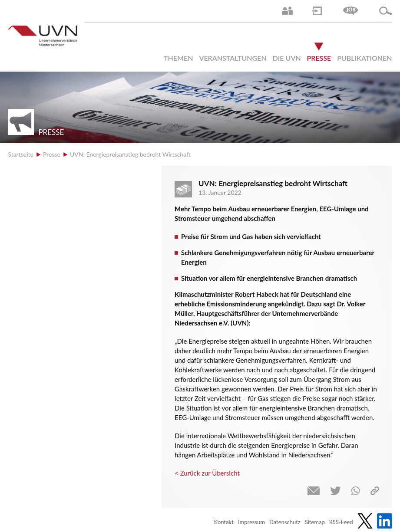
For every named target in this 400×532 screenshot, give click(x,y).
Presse (319, 58)
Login (317, 11)
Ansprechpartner (287, 11)
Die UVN (287, 58)
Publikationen (364, 58)
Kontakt (224, 522)
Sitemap (315, 522)
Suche (386, 11)
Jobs (350, 11)
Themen (179, 58)
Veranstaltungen (233, 58)
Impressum (251, 522)
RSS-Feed (341, 522)
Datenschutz (285, 522)
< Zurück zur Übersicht (207, 473)
